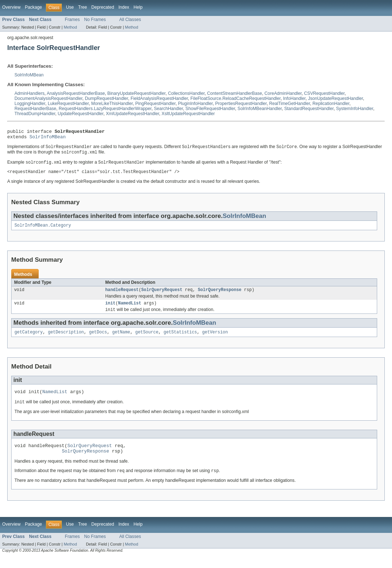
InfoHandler (294, 98)
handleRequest (122, 295)
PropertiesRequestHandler (241, 104)
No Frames (95, 20)
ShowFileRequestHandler (210, 109)
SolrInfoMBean (29, 75)
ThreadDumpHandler (35, 114)
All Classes (130, 20)
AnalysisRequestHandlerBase (76, 93)
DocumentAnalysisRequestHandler (48, 98)
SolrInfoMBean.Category (43, 230)
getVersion (215, 339)
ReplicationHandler (331, 104)
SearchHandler (169, 109)
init (110, 309)
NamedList (130, 309)
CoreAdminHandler (283, 93)
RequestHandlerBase (35, 109)
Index (124, 7)
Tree (83, 7)
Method (70, 27)
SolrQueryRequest (162, 295)
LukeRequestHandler (68, 104)
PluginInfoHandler (195, 104)
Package (33, 7)
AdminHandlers (29, 93)
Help (138, 7)
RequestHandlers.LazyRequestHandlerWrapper (105, 109)
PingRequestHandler (155, 104)
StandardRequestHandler (309, 109)
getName (121, 339)
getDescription (66, 339)
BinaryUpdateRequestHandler (137, 93)
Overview (11, 7)
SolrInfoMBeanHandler (260, 109)
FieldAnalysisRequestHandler (159, 98)
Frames (72, 20)
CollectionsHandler (186, 93)
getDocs (98, 339)
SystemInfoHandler (355, 109)
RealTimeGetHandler (289, 104)
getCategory (29, 339)
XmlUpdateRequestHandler (133, 114)
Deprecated (103, 7)
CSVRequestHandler (324, 93)
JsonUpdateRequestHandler (336, 98)
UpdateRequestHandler (81, 114)
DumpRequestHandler (107, 98)
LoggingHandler (30, 104)
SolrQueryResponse (220, 295)
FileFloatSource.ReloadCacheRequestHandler (236, 98)
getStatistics (180, 339)
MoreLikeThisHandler (112, 104)
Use (70, 7)
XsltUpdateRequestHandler (188, 114)
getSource (147, 339)
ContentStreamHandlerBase (235, 93)
